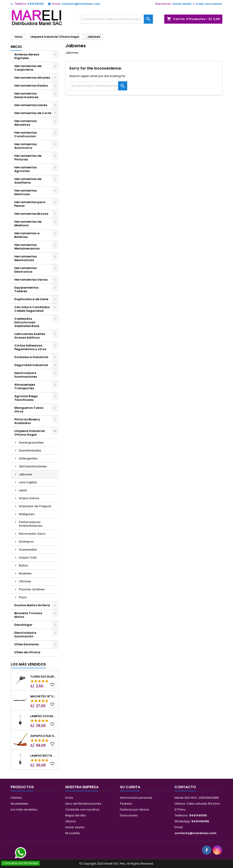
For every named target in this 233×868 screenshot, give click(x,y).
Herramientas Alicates (32, 78)
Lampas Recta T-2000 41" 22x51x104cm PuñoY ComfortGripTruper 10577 (43, 756)
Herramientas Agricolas (25, 169)
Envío (69, 798)
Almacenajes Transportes (25, 386)
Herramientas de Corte (33, 113)
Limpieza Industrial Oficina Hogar (30, 433)
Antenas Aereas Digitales (27, 56)
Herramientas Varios (31, 280)
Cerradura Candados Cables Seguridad (32, 309)
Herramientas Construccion (25, 134)
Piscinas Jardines (32, 589)
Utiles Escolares (27, 644)
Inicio (16, 47)
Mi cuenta (72, 833)
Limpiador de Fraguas (35, 506)
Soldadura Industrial (31, 357)
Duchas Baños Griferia (32, 605)
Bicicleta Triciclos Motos (28, 615)
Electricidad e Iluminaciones (26, 375)
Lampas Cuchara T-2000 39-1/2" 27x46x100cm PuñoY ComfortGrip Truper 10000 (43, 716)
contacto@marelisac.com (81, 4)
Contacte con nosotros (82, 809)
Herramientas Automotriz (25, 146)
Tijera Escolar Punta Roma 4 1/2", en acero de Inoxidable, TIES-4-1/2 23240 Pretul (43, 677)
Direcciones (129, 815)
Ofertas (16, 798)
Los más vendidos (28, 664)
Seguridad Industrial (31, 365)
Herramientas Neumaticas (25, 258)
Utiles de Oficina (27, 652)
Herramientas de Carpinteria (28, 68)
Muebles (25, 573)
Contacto (185, 787)
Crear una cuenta (209, 4)
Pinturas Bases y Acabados (27, 421)
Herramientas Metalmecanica (27, 247)
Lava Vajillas (28, 482)
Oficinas (25, 581)
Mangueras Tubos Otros (29, 410)
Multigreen (27, 514)
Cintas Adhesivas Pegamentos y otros (30, 347)
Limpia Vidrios (29, 498)
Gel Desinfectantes (33, 466)
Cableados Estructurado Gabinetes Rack (27, 322)
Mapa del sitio (76, 815)
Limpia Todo (28, 557)
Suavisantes (28, 550)
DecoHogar (23, 625)
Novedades (19, 804)
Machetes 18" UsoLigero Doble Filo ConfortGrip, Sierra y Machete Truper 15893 (43, 696)
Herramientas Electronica (25, 270)
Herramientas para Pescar (30, 204)
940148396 (36, 4)
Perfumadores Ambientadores (31, 524)
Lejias (23, 490)
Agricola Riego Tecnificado (26, 398)
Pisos (23, 597)
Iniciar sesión (182, 4)
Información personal (136, 798)
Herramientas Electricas (25, 192)
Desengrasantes (31, 443)
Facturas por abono (135, 809)
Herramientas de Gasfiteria (28, 181)
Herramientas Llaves (31, 105)
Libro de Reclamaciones (83, 804)
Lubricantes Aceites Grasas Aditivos (30, 336)
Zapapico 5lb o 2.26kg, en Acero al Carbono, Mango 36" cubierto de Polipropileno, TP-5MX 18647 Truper (43, 736)
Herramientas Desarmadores (26, 95)
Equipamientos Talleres (26, 289)
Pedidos (126, 804)
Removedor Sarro (32, 534)
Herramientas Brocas (31, 214)
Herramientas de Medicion (28, 223)
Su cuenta (130, 787)
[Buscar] (116, 19)
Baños (24, 565)
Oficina (71, 821)
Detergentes (28, 458)
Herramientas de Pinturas (28, 158)
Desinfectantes (30, 450)
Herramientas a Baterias (27, 235)
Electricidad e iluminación (25, 635)
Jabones (25, 474)
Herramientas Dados (31, 86)
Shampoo (26, 542)
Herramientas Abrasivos (25, 123)
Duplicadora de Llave (31, 299)
